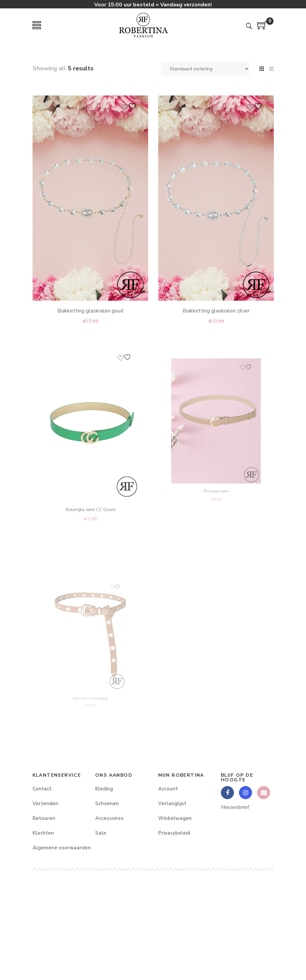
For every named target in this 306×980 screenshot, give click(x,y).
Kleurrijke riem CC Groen (90, 488)
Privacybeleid (174, 833)
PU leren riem (216, 472)
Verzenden (45, 803)
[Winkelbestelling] (205, 69)
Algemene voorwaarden (59, 848)
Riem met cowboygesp (90, 686)
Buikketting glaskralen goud (90, 311)
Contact (42, 789)
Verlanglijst (172, 803)
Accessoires (109, 818)
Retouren (44, 818)
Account (168, 789)
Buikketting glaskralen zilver (216, 311)
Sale (101, 833)
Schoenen (107, 803)
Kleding (104, 789)
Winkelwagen (175, 818)
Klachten (43, 833)
